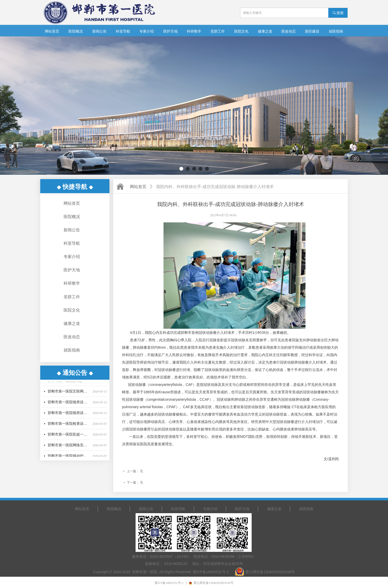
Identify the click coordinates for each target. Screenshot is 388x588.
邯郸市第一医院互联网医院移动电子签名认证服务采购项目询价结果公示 (69, 394)
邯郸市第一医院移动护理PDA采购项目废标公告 (69, 384)
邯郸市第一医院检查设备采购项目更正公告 (69, 427)
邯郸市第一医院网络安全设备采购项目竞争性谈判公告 (69, 448)
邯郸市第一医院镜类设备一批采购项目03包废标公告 (69, 416)
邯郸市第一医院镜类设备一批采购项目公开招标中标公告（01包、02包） (69, 405)
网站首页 (138, 187)
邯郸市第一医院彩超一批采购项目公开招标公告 (69, 437)
